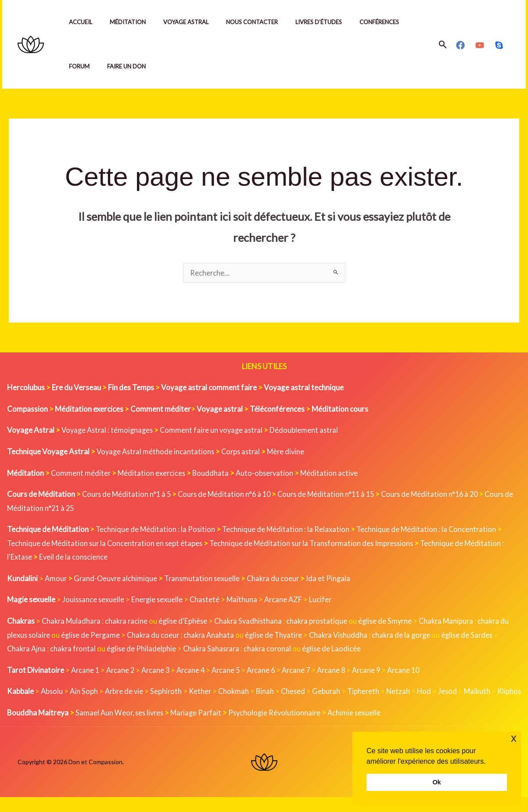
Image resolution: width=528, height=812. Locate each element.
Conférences (399, 22)
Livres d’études (334, 22)
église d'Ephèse (187, 622)
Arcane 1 (86, 671)
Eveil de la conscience (75, 558)
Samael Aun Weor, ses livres (121, 727)
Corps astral (245, 452)
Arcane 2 (122, 671)
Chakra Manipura (458, 622)
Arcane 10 (416, 671)
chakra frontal (81, 649)
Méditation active (333, 474)
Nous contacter (264, 22)
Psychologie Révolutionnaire (281, 727)
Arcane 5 (232, 671)
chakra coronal (280, 649)
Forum (81, 66)
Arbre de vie (126, 692)
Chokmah (238, 692)
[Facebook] (460, 45)
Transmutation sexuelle (205, 579)
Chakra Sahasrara (222, 649)
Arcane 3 (159, 671)
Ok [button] (436, 782)
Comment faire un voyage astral (217, 431)
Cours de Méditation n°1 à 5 (128, 495)
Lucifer (326, 600)
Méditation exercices (153, 474)
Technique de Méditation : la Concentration (430, 530)
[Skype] (499, 45)
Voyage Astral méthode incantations (157, 452)
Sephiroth (169, 692)
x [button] (514, 738)
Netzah (406, 692)
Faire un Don (132, 66)
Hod (433, 692)
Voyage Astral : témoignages (109, 431)
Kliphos (19, 706)
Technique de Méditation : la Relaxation (288, 530)
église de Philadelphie (151, 649)
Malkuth (487, 692)
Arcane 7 (304, 671)
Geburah (333, 692)
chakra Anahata (224, 636)
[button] (443, 45)
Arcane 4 (195, 671)
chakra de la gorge (422, 636)
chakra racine (129, 622)
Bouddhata (212, 474)
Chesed (299, 692)
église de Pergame (102, 636)
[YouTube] (480, 45)
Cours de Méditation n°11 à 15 (334, 495)
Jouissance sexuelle (94, 600)
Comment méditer (81, 474)
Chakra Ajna (33, 649)
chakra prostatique (325, 622)
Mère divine (291, 452)
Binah (270, 692)
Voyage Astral (195, 22)
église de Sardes (490, 636)
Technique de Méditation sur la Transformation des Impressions (318, 544)
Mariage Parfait (200, 727)
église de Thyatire (290, 636)
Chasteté (208, 600)
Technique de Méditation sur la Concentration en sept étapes (106, 544)
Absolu (52, 692)
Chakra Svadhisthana (254, 622)
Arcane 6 (268, 671)
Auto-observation (268, 474)
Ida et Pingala (334, 579)
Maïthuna (246, 600)
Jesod (456, 692)
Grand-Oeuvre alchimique (117, 579)
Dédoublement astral (311, 431)
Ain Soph (85, 692)
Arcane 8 (341, 671)
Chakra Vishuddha (357, 636)
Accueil (82, 22)
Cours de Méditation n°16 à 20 (442, 495)
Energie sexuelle (159, 600)
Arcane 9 (377, 671)
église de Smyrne (395, 622)
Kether (204, 692)
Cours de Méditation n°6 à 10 (229, 495)
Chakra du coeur (278, 579)
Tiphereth (371, 692)
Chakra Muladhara (72, 622)
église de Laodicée (345, 649)
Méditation (133, 22)
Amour (56, 579)
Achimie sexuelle (362, 727)
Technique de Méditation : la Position (156, 530)
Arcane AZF (288, 600)
